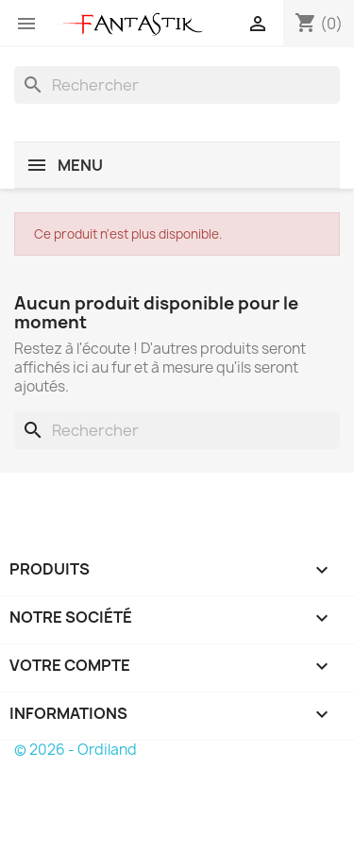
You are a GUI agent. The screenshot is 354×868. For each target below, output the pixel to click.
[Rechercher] (177, 85)
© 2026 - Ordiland (76, 750)
